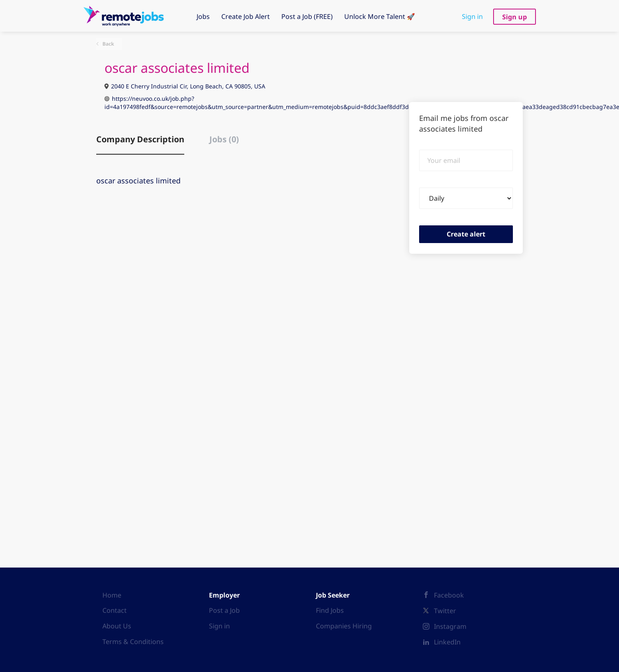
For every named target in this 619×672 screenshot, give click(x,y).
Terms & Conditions (133, 642)
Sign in (472, 16)
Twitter (445, 611)
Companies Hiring (344, 626)
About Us (117, 626)
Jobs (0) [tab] (224, 139)
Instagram (450, 626)
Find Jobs (330, 610)
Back (108, 44)
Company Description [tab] (140, 139)
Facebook (449, 595)
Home (112, 595)
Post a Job (224, 610)
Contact (115, 610)
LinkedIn (447, 642)
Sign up (515, 17)
